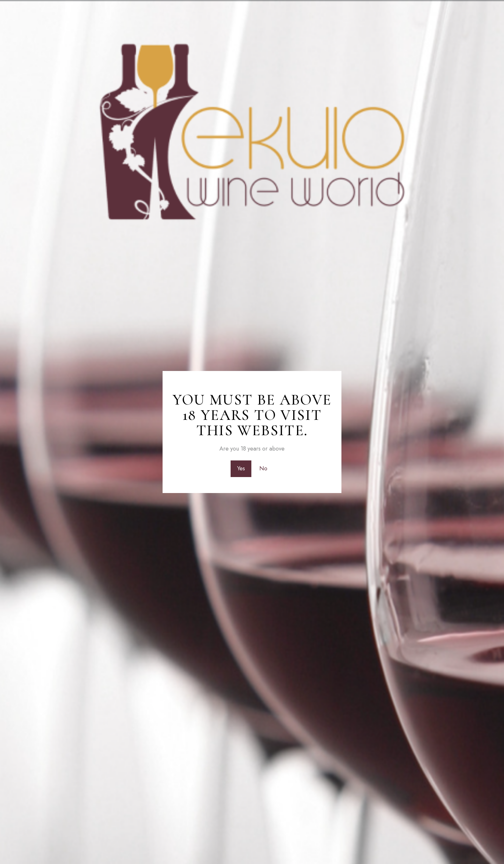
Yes (241, 468)
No (263, 468)
